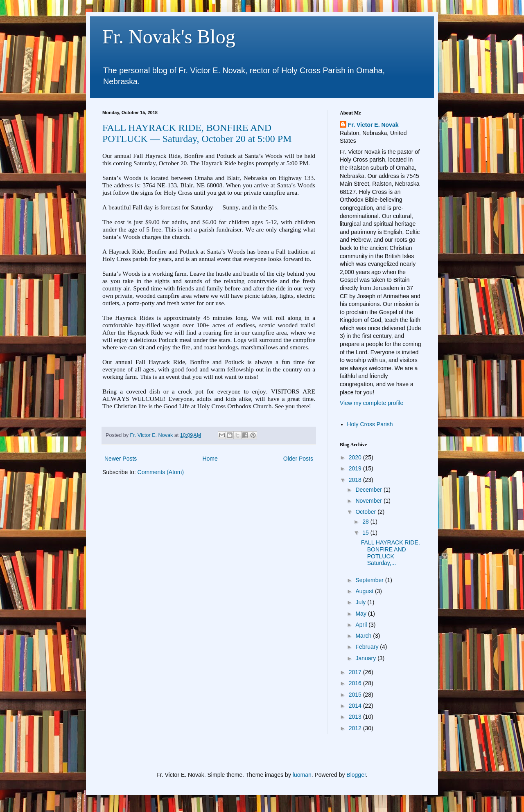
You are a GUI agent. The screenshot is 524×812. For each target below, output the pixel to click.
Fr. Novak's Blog (169, 37)
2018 (356, 480)
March (364, 636)
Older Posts (298, 459)
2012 (356, 728)
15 (366, 533)
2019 (356, 468)
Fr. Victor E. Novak (373, 125)
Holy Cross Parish (370, 424)
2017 (356, 672)
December (369, 490)
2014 (356, 706)
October (366, 512)
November (369, 501)
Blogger (356, 775)
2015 (356, 695)
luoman (302, 775)
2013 (356, 717)
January (366, 658)
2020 (356, 457)
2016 (356, 683)
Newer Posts (121, 459)
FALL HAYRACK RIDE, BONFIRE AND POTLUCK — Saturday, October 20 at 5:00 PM (197, 133)
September (370, 580)
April (362, 625)
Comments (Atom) (161, 472)
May (361, 614)
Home (210, 459)
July (361, 602)
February (368, 647)
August (365, 591)
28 (366, 522)
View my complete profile (372, 403)
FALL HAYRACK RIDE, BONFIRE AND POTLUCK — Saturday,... (391, 553)
